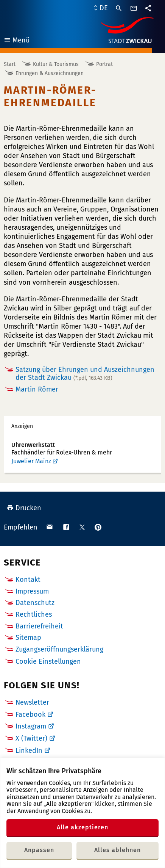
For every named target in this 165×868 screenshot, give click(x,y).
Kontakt (28, 580)
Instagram (31, 726)
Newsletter (32, 702)
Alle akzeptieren (82, 827)
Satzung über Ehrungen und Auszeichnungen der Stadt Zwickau (85, 374)
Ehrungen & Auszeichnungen (50, 73)
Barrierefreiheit (39, 626)
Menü (16, 41)
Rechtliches (34, 614)
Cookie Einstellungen (48, 662)
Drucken (24, 508)
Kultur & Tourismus (56, 64)
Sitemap (28, 638)
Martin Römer (37, 389)
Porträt (104, 64)
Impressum (32, 591)
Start (10, 64)
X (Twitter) (31, 738)
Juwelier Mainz (31, 461)
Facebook (30, 714)
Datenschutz (35, 603)
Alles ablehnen (118, 850)
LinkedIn (29, 750)
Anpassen (39, 850)
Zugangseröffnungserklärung (59, 649)
